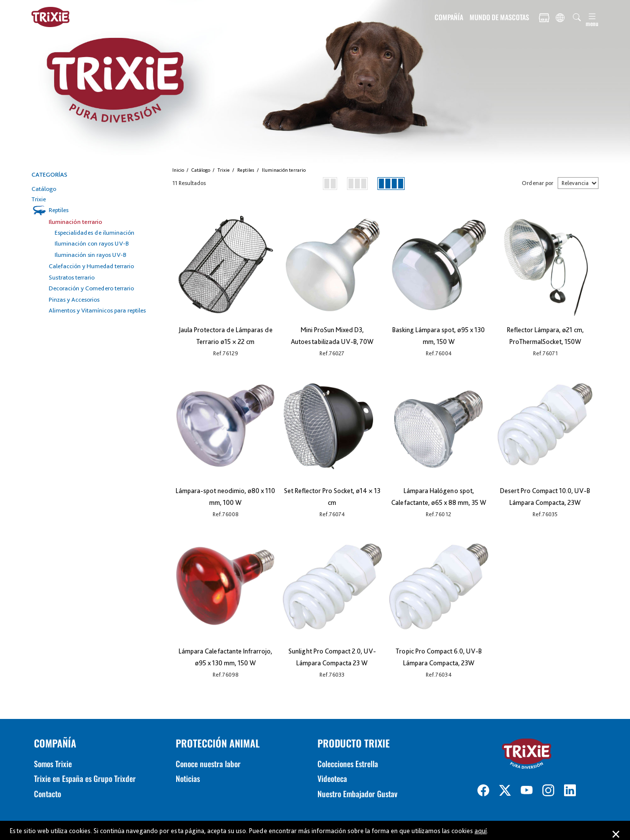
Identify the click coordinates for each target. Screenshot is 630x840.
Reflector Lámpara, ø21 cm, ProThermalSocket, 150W (545, 336)
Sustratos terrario (72, 277)
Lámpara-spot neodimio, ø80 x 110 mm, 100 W (225, 497)
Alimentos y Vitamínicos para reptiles (97, 310)
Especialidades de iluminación (94, 233)
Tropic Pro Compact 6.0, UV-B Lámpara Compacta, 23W (439, 657)
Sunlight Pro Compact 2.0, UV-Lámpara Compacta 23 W (332, 657)
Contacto (47, 794)
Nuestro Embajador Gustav (357, 794)
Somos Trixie (53, 764)
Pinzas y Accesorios (74, 299)
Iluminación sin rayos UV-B (91, 255)
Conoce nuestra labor (208, 764)
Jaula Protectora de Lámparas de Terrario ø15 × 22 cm (226, 336)
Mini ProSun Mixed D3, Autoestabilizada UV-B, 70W (332, 336)
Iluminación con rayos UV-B (92, 243)
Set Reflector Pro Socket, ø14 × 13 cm (332, 497)
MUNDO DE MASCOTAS (499, 17)
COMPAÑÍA (449, 17)
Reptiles (59, 210)
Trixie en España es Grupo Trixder (85, 778)
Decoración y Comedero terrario (91, 288)
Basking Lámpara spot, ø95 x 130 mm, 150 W (439, 336)
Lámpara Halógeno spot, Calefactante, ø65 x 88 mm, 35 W (439, 497)
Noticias (188, 778)
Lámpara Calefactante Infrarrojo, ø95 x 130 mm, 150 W (225, 657)
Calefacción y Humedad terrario (91, 266)
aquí (481, 831)
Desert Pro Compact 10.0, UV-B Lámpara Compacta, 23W (545, 497)
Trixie (39, 199)
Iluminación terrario (76, 222)
